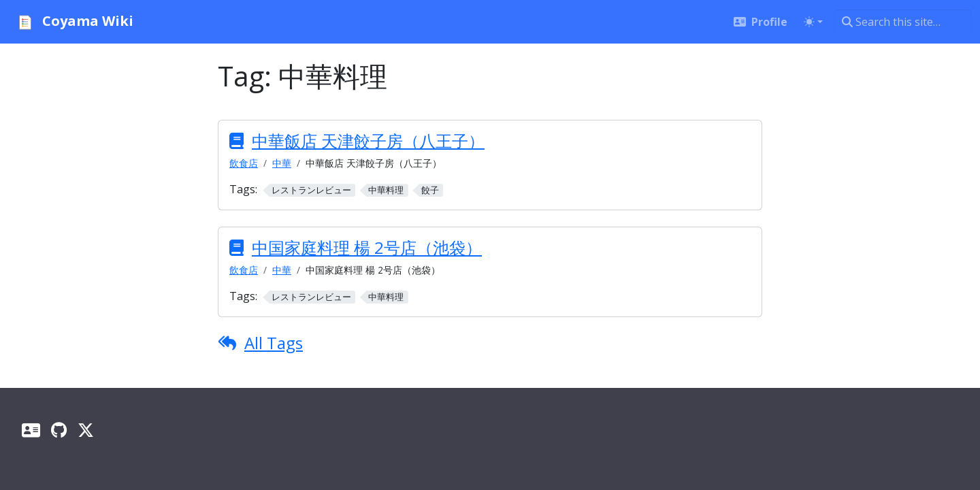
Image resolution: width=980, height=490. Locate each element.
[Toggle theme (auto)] (813, 22)
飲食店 (244, 163)
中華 (282, 163)
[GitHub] (59, 430)
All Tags (274, 343)
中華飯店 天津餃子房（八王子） (368, 141)
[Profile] (31, 430)
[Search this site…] (903, 22)
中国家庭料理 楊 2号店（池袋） (367, 247)
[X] (86, 430)
